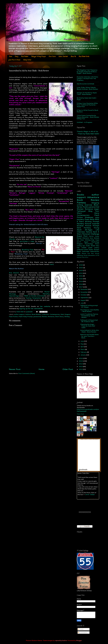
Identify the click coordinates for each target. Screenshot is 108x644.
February (84, 352)
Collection (45, 314)
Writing (67, 316)
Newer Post (15, 369)
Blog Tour (94, 211)
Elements (86, 238)
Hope (97, 240)
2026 (81, 265)
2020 (81, 279)
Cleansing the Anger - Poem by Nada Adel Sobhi (88, 326)
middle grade (87, 248)
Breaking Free (27, 250)
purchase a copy (27, 241)
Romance (51, 316)
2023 (81, 270)
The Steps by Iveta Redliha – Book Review (90, 311)
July (82, 303)
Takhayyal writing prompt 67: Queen (89, 306)
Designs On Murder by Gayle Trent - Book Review (87, 93)
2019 (81, 281)
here (52, 264)
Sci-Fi (79, 242)
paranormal (37, 316)
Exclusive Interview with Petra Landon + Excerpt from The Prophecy (87, 78)
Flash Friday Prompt (26, 316)
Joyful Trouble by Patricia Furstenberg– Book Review (89, 316)
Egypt (86, 242)
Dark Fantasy (84, 228)
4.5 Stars (80, 240)
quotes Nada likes (83, 473)
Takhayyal (81, 211)
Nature (89, 232)
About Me (73, 57)
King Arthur (85, 257)
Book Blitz (95, 219)
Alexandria (91, 255)
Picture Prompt (92, 226)
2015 (81, 361)
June (82, 341)
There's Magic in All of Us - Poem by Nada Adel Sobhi (88, 133)
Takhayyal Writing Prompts (38, 57)
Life (97, 230)
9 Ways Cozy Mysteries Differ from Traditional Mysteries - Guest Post (87, 105)
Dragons (67, 314)
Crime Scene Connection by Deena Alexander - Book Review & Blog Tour (88, 117)
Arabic (88, 246)
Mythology (95, 242)
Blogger (79, 640)
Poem (87, 219)
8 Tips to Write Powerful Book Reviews (87, 111)
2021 (81, 276)
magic (97, 209)
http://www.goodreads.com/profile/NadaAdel (88, 410)
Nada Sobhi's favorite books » (90, 439)
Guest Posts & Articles (14, 60)
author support (19, 314)
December (84, 289)
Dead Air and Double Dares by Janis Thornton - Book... (89, 336)
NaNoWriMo (95, 251)
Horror (91, 236)
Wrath (86, 255)
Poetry (16, 57)
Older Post (68, 369)
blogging (95, 203)
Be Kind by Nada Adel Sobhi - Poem (87, 99)
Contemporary (55, 314)
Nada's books (80, 414)
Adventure (93, 197)
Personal (86, 234)
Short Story (59, 316)
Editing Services (27, 60)
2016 (81, 358)
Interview (81, 232)
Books (80, 195)
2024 (81, 268)
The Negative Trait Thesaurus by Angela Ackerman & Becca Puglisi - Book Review (87, 72)
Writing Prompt (92, 221)
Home (10, 57)
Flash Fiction (13, 316)
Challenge (95, 234)
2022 (81, 273)
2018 (81, 284)
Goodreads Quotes (94, 498)
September (85, 298)
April (82, 347)
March (83, 349)
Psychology (89, 244)
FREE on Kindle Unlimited (34, 296)
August (83, 300)
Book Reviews (25, 57)
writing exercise (84, 205)
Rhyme (84, 253)
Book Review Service (84, 57)
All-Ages (89, 230)
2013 (81, 366)
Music (97, 244)
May (82, 344)
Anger (79, 253)
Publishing (80, 255)
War (92, 253)
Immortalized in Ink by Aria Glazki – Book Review (89, 331)
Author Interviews (63, 57)
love (91, 238)
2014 (81, 364)
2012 (81, 369)
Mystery (80, 224)
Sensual (79, 257)
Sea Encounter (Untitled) (85, 84)
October (84, 295)
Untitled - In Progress (85, 122)
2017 (81, 287)
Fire (89, 253)
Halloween (86, 251)
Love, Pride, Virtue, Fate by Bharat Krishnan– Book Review (87, 88)
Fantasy (81, 203)
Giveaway (89, 217)
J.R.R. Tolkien (90, 494)
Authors (28, 314)
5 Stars (80, 221)
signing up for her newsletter (31, 308)
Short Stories (52, 57)
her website (45, 306)
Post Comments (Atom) (27, 373)
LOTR (97, 255)
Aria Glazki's (14, 273)
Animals (96, 238)
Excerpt (80, 226)
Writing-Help (90, 240)
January (83, 355)
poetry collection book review (88, 249)
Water (93, 246)
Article (97, 253)
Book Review (36, 314)
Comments (82, 632)
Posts (81, 629)
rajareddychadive (61, 640)
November (84, 292)
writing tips (81, 246)
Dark (62, 314)
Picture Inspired (92, 224)
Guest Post (82, 236)
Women (80, 209)
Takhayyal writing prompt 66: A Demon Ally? (89, 321)
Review (45, 316)
